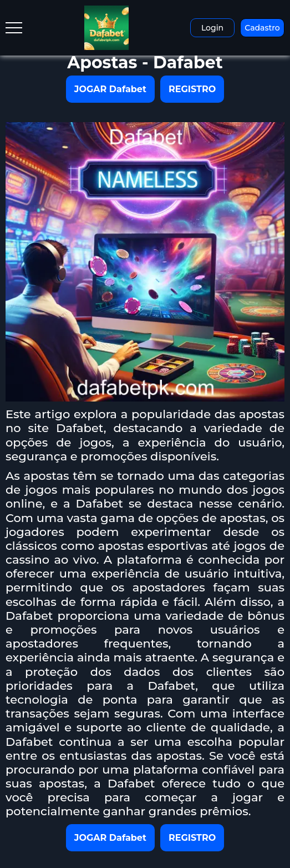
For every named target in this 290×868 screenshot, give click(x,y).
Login (212, 28)
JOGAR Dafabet (110, 89)
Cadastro (262, 28)
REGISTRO (192, 89)
